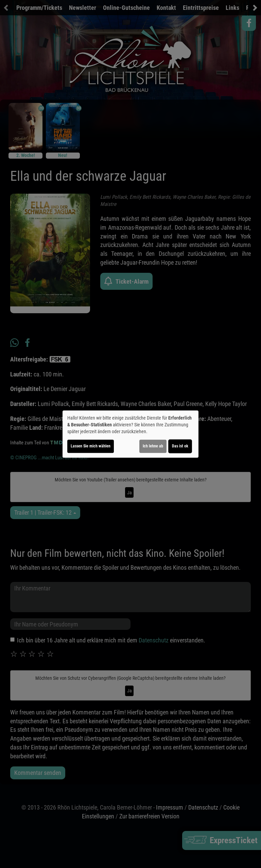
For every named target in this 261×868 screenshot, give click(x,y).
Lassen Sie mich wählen (91, 446)
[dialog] (130, 434)
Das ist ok (180, 446)
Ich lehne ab (153, 446)
